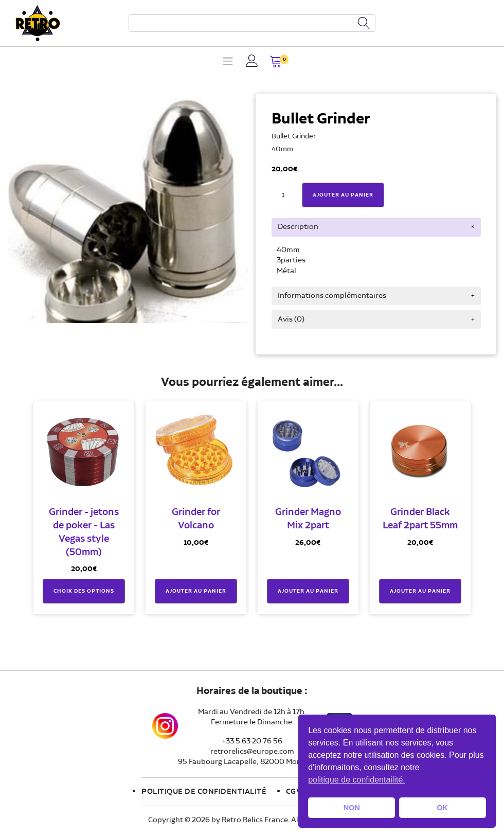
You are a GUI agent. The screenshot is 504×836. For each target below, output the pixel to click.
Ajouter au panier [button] (196, 591)
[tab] (376, 227)
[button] (276, 63)
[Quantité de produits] (283, 195)
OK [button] (442, 808)
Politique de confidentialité (204, 792)
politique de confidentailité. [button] (357, 780)
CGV (294, 792)
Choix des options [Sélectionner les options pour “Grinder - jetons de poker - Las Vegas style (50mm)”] (84, 591)
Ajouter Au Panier (343, 195)
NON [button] (352, 808)
